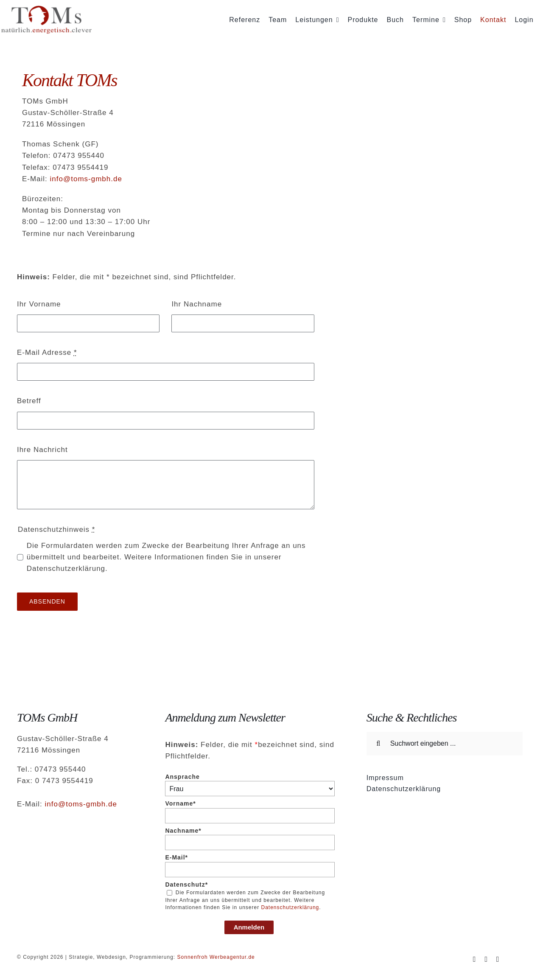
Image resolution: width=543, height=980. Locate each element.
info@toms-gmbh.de (86, 179)
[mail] (498, 959)
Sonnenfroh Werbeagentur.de (216, 957)
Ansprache (182, 777)
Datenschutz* (186, 885)
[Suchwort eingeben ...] (445, 744)
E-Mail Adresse (47, 352)
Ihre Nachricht (42, 450)
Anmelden (249, 927)
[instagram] (486, 959)
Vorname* (180, 803)
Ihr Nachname (197, 304)
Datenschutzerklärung (290, 907)
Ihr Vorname (39, 304)
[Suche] (378, 744)
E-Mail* (176, 857)
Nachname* (183, 831)
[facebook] (475, 959)
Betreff (29, 401)
